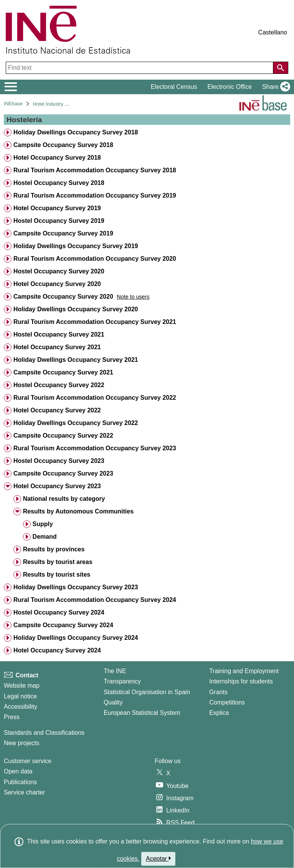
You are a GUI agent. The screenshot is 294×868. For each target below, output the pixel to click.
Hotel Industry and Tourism (62, 104)
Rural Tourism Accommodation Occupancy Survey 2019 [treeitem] (95, 195)
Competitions (227, 702)
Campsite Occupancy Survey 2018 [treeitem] (63, 145)
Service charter (24, 792)
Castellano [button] (273, 32)
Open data (18, 771)
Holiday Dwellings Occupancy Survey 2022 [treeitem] (76, 423)
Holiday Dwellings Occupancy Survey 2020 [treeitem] (76, 309)
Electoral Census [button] (174, 87)
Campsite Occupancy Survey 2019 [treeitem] (63, 233)
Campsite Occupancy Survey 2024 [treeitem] (63, 625)
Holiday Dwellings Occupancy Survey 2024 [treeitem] (76, 638)
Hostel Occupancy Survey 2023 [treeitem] (59, 461)
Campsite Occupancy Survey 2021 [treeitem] (63, 372)
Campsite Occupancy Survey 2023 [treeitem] (63, 473)
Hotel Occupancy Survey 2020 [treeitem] (57, 284)
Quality (113, 702)
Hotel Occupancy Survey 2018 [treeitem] (57, 158)
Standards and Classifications (44, 733)
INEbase (13, 104)
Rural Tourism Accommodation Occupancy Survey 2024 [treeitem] (95, 600)
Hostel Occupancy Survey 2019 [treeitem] (59, 221)
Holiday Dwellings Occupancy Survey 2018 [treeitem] (76, 132)
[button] (275, 87)
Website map (22, 686)
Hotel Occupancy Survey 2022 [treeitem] (57, 410)
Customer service (28, 761)
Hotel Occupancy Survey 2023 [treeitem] (57, 486)
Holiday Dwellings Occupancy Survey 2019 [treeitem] (76, 246)
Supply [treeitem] (43, 524)
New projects (21, 743)
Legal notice (20, 696)
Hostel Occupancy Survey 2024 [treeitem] (59, 612)
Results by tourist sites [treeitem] (57, 575)
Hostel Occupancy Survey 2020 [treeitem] (59, 271)
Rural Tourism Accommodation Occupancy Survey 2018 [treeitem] (95, 170)
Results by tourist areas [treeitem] (58, 562)
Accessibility (20, 707)
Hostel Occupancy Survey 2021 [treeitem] (59, 334)
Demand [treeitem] (45, 537)
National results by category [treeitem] (64, 499)
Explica (219, 713)
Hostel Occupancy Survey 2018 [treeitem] (59, 183)
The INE (115, 671)
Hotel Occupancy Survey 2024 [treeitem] (57, 650)
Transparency (122, 681)
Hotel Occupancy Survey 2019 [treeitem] (57, 208)
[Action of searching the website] (281, 68)
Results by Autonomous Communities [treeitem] (78, 511)
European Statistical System (142, 713)
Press (12, 717)
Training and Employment (244, 671)
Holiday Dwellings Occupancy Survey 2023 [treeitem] (76, 587)
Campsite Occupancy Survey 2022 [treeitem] (63, 436)
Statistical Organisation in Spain (147, 692)
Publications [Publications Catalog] (20, 782)
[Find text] (140, 68)
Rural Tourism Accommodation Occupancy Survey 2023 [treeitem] (95, 448)
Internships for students (241, 681)
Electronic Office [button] (230, 87)
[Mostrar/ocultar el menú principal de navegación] (11, 87)
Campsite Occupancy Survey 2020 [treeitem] (63, 297)
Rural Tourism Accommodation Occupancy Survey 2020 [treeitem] (95, 259)
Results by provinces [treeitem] (54, 549)
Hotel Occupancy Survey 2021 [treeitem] (57, 347)
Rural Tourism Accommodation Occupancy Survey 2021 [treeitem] (95, 322)
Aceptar (158, 858)
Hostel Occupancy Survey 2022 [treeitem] (59, 385)
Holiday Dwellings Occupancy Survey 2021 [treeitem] (76, 360)
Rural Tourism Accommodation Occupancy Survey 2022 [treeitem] (95, 398)
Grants (218, 692)
